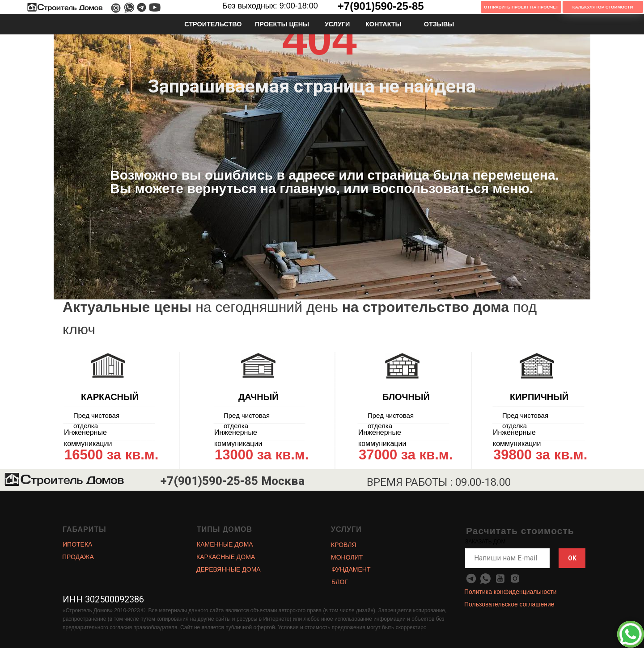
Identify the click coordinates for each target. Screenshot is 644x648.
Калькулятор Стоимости (603, 7)
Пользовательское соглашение (509, 604)
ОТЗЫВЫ (439, 24)
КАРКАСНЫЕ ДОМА (226, 557)
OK (572, 558)
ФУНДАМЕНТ (351, 569)
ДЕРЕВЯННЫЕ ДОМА (229, 569)
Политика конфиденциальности (511, 592)
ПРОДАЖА (78, 557)
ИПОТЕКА (77, 544)
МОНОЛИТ (347, 557)
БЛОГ (340, 582)
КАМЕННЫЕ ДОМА (225, 544)
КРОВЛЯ (344, 545)
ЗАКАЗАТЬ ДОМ (485, 542)
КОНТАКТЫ (383, 24)
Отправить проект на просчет (521, 7)
